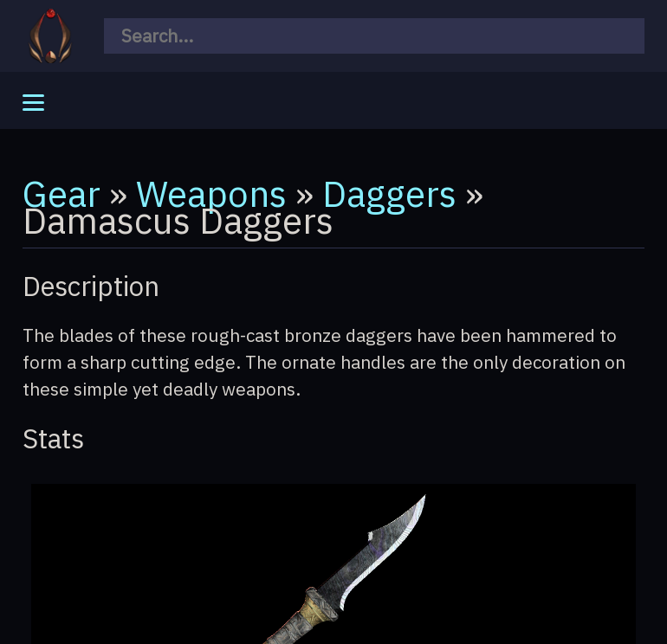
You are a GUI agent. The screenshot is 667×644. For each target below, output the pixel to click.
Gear (62, 193)
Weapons (211, 193)
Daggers (389, 193)
